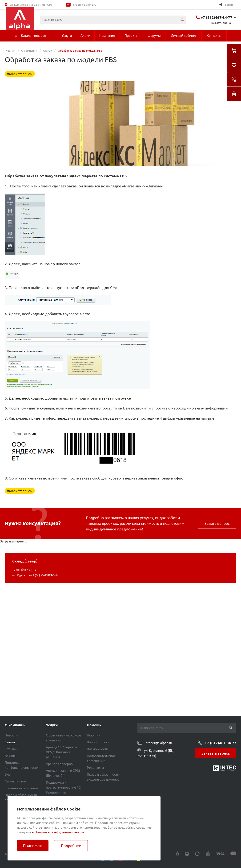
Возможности (97, 749)
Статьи (10, 742)
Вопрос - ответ (98, 742)
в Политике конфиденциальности (58, 832)
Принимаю (33, 846)
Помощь (94, 725)
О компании (15, 725)
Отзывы (11, 749)
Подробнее (71, 846)
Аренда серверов (59, 764)
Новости (11, 735)
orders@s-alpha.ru (85, 5)
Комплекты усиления (21, 788)
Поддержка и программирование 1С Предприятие (63, 787)
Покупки (94, 735)
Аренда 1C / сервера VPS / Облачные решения (62, 752)
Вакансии (12, 756)
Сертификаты (15, 781)
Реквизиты (95, 768)
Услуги (52, 725)
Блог (8, 774)
